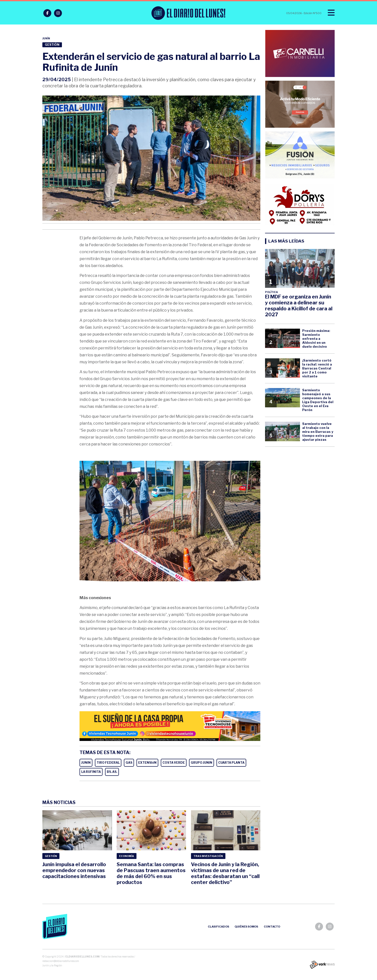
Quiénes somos (246, 927)
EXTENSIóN (147, 763)
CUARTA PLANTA (231, 763)
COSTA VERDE (174, 763)
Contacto (272, 927)
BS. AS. (112, 772)
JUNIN (86, 763)
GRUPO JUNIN (202, 763)
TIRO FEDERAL (108, 763)
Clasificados (218, 927)
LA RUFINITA (91, 772)
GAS (129, 763)
